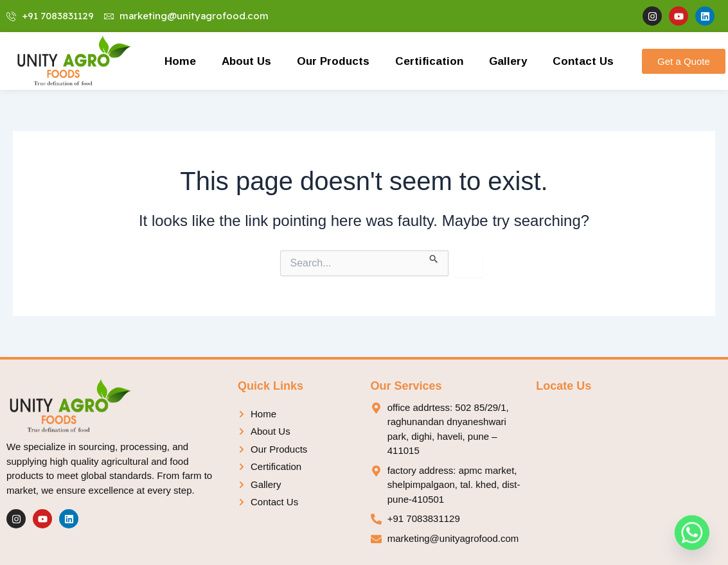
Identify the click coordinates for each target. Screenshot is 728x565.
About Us (246, 61)
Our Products (333, 61)
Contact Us (583, 61)
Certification (429, 61)
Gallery (508, 61)
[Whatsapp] (692, 532)
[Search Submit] (434, 257)
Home (180, 61)
